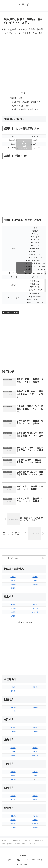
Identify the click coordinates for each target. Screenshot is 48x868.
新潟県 (13, 687)
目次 (21, 93)
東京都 (35, 608)
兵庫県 (35, 748)
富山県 (13, 707)
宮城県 (13, 588)
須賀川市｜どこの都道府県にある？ (26, 102)
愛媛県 (35, 796)
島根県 (13, 776)
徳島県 (13, 796)
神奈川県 (35, 612)
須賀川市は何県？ (17, 98)
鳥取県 (13, 772)
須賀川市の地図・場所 (20, 106)
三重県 (35, 731)
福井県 (35, 707)
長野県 (35, 687)
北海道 (13, 577)
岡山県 (13, 779)
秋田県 (35, 577)
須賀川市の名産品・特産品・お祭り (26, 109)
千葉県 (35, 605)
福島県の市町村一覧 (11, 313)
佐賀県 (13, 820)
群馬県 (13, 612)
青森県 (13, 581)
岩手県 (13, 584)
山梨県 (13, 691)
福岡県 (13, 816)
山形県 (35, 581)
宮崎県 (35, 820)
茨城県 (13, 605)
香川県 (13, 800)
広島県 (35, 772)
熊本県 (13, 827)
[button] (43, 558)
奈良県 (35, 752)
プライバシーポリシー (35, 860)
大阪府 (13, 755)
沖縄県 (35, 827)
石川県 (13, 711)
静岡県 (13, 731)
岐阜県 (13, 728)
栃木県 (13, 608)
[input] (24, 558)
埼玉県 (13, 616)
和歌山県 (35, 755)
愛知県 (35, 728)
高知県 (35, 800)
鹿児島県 (35, 824)
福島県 (35, 584)
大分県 (35, 816)
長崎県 (13, 824)
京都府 (13, 752)
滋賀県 (13, 748)
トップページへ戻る (13, 860)
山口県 (35, 776)
